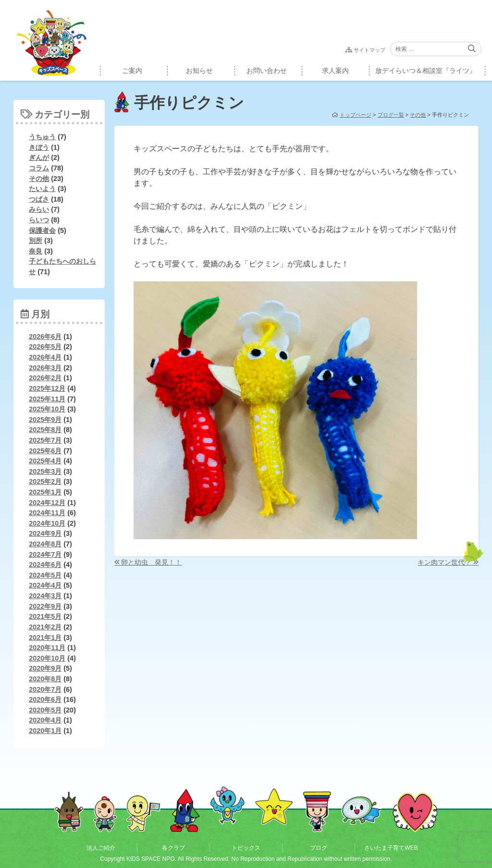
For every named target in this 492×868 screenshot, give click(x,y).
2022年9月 (45, 606)
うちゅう (42, 137)
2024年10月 (47, 523)
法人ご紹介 (101, 848)
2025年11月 (47, 399)
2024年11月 (47, 513)
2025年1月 (45, 492)
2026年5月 (45, 347)
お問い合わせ (267, 71)
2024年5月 (45, 575)
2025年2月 (45, 482)
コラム (39, 168)
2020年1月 (45, 731)
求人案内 (335, 71)
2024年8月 (45, 544)
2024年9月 (45, 533)
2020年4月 (45, 720)
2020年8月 (45, 679)
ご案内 (132, 71)
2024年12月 (47, 503)
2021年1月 (45, 638)
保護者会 (42, 230)
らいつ (39, 220)
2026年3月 (45, 368)
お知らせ (199, 71)
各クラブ (173, 848)
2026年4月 (45, 357)
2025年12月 (47, 388)
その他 (39, 179)
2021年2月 (45, 627)
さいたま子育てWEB (391, 848)
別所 (36, 241)
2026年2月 (45, 378)
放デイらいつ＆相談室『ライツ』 (426, 71)
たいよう (42, 189)
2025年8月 (45, 430)
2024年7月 (45, 555)
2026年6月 (45, 337)
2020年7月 (45, 689)
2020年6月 (45, 699)
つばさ (39, 199)
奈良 (36, 251)
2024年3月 (45, 596)
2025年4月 (45, 461)
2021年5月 (45, 616)
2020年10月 (47, 658)
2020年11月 (47, 648)
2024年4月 (45, 585)
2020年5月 (45, 710)
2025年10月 (47, 409)
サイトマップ (369, 50)
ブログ (319, 848)
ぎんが (39, 157)
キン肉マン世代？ (444, 562)
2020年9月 (45, 668)
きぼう (39, 147)
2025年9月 (45, 420)
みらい (39, 209)
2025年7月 (45, 440)
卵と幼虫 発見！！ (151, 562)
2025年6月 (45, 451)
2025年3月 (45, 471)
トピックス (246, 848)
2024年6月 (45, 565)
